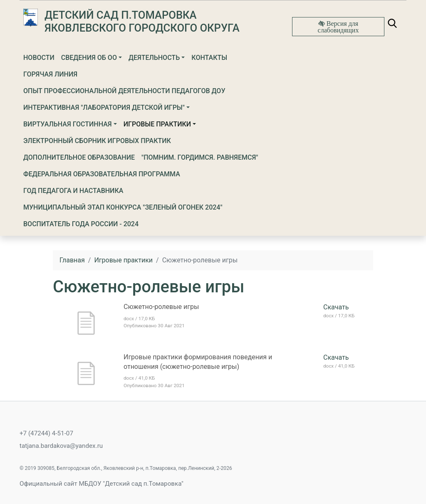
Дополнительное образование (79, 157)
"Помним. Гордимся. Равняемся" (200, 157)
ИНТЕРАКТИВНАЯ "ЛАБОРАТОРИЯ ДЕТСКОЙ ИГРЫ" (104, 107)
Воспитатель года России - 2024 (81, 224)
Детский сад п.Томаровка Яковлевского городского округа (142, 21)
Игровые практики (157, 124)
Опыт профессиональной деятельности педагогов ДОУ (124, 91)
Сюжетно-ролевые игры (161, 307)
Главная (72, 260)
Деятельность (154, 58)
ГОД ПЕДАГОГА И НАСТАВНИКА (73, 191)
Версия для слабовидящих (338, 27)
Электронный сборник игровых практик (97, 141)
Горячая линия (50, 74)
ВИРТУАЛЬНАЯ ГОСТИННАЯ (68, 124)
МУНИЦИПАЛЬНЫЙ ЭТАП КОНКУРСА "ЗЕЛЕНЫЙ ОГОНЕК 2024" (123, 207)
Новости (39, 58)
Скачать (336, 307)
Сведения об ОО (89, 58)
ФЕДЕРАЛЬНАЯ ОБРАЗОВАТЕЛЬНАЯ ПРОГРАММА (102, 174)
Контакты (209, 58)
